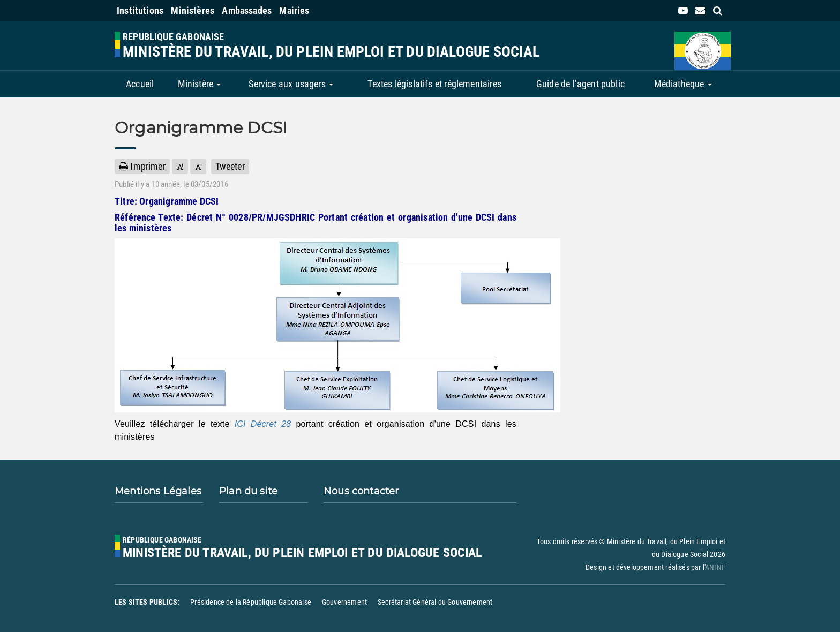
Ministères (193, 10)
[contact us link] (700, 10)
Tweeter (230, 166)
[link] (683, 10)
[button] (180, 166)
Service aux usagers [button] (291, 84)
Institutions (140, 10)
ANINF (715, 567)
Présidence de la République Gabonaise (251, 602)
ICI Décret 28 (263, 424)
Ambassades (247, 10)
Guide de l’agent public (580, 84)
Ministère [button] (200, 84)
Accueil (140, 84)
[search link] (718, 10)
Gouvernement (344, 602)
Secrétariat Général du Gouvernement (435, 602)
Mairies (294, 10)
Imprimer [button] (142, 166)
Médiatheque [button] (683, 84)
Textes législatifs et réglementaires (434, 84)
